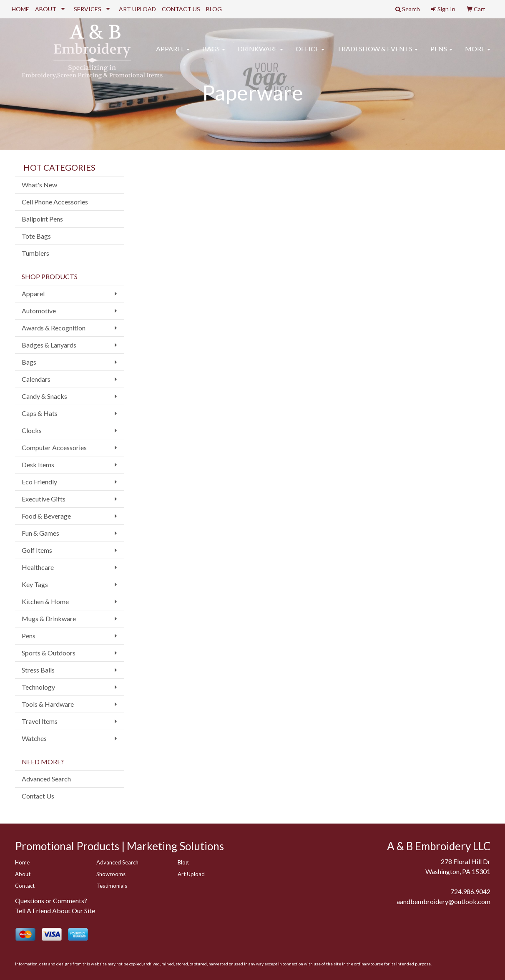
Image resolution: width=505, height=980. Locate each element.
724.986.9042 (470, 891)
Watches (34, 738)
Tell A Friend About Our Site (55, 911)
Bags (214, 54)
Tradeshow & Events (377, 54)
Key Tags (35, 584)
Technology (38, 687)
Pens (441, 54)
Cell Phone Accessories (55, 202)
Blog (183, 862)
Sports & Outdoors (49, 653)
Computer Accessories (54, 447)
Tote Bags (36, 236)
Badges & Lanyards (49, 345)
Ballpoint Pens (42, 219)
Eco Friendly (39, 482)
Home (22, 862)
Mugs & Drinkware (49, 618)
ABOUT (46, 9)
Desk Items (38, 465)
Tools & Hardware (48, 704)
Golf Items (37, 550)
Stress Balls (38, 670)
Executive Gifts (44, 499)
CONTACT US (181, 9)
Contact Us (38, 796)
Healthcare (38, 567)
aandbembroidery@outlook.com (443, 901)
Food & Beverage (46, 516)
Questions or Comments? (51, 901)
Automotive (39, 311)
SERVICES (88, 9)
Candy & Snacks (44, 396)
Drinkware (260, 54)
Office (310, 54)
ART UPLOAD (137, 9)
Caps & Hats (40, 413)
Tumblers (35, 253)
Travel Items (40, 721)
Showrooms (111, 874)
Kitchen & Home (45, 601)
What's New (39, 185)
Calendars (36, 379)
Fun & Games (40, 533)
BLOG (214, 9)
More (478, 54)
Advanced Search (46, 779)
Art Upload (191, 874)
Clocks (32, 430)
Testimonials (112, 886)
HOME (20, 9)
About (23, 874)
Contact (25, 886)
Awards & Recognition (54, 328)
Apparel (173, 54)
